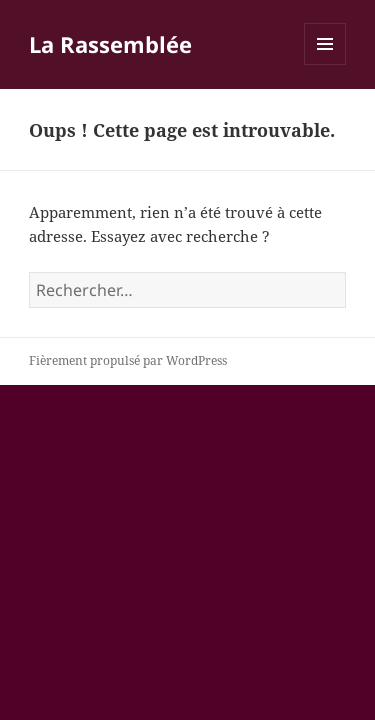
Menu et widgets (325, 64)
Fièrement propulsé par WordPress (128, 360)
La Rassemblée (110, 44)
